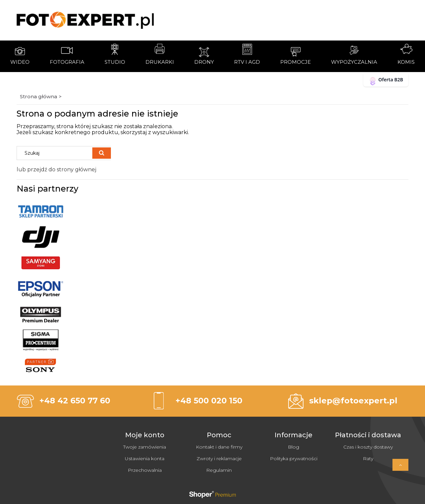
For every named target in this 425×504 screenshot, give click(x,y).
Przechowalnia (145, 470)
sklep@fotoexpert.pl (353, 401)
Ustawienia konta (145, 459)
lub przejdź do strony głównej (56, 169)
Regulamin (219, 470)
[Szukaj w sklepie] (56, 153)
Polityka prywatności (294, 459)
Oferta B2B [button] (386, 81)
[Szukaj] (102, 153)
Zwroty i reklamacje (219, 459)
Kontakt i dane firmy (219, 447)
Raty (368, 459)
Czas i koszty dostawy (368, 447)
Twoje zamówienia (145, 447)
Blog (294, 447)
